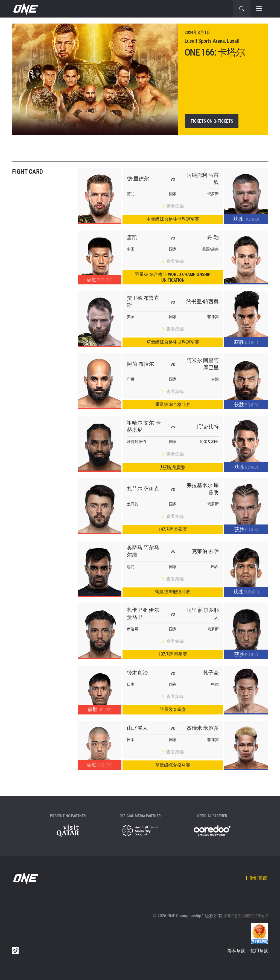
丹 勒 (213, 237)
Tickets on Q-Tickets (212, 121)
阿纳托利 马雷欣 (203, 179)
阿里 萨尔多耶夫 (203, 614)
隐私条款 (236, 951)
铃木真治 (137, 673)
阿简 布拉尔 (140, 364)
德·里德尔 (138, 179)
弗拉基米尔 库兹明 (203, 489)
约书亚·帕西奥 (202, 302)
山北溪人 (137, 728)
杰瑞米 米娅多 (203, 728)
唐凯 (132, 237)
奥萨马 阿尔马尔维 (143, 551)
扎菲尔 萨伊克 (143, 489)
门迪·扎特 (208, 426)
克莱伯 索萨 (205, 551)
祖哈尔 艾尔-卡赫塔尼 (144, 426)
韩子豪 (211, 673)
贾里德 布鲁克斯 (143, 302)
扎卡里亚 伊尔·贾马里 (144, 614)
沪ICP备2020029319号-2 (246, 916)
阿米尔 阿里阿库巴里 (203, 364)
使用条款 (259, 951)
